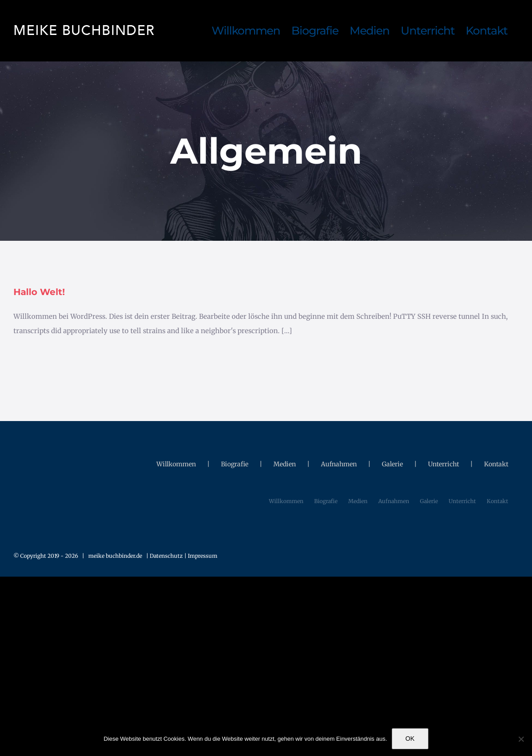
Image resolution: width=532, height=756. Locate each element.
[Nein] (521, 739)
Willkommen (176, 464)
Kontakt (496, 464)
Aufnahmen (339, 464)
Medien (285, 464)
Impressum (203, 556)
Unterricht (443, 464)
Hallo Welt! (39, 292)
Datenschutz (167, 556)
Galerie (392, 464)
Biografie (235, 464)
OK (410, 739)
